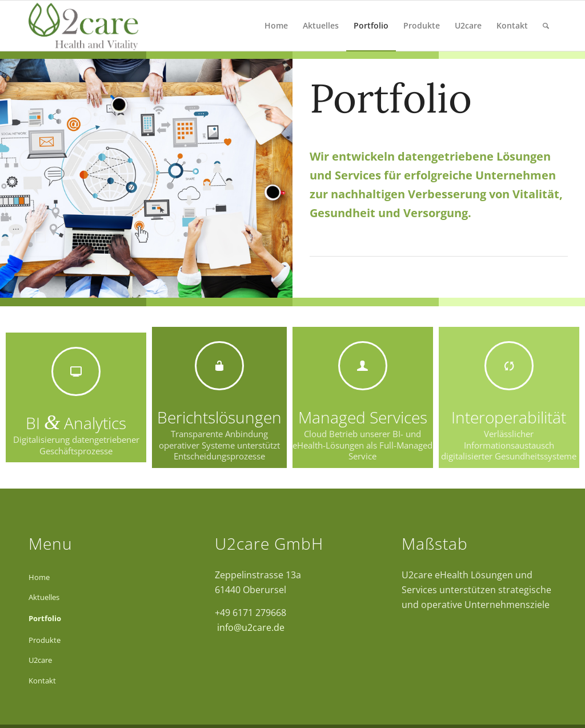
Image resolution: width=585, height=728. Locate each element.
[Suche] (546, 26)
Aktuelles (44, 597)
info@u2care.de (250, 627)
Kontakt (42, 681)
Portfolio (45, 618)
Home (39, 577)
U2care (40, 660)
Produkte (45, 640)
